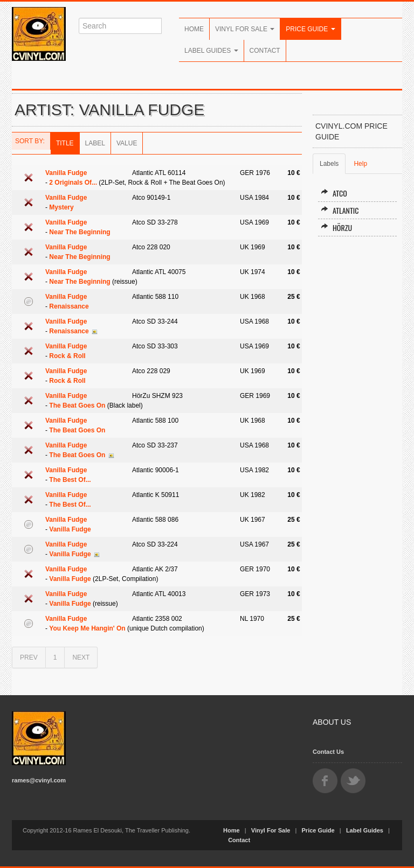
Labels (329, 164)
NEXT (81, 657)
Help (360, 164)
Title (65, 143)
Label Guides (211, 51)
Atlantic (340, 210)
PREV (29, 657)
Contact (265, 51)
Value (127, 143)
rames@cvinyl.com (39, 780)
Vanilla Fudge (66, 173)
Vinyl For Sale (245, 29)
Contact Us (328, 752)
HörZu (336, 227)
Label (95, 143)
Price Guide (310, 29)
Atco (334, 193)
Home (194, 29)
